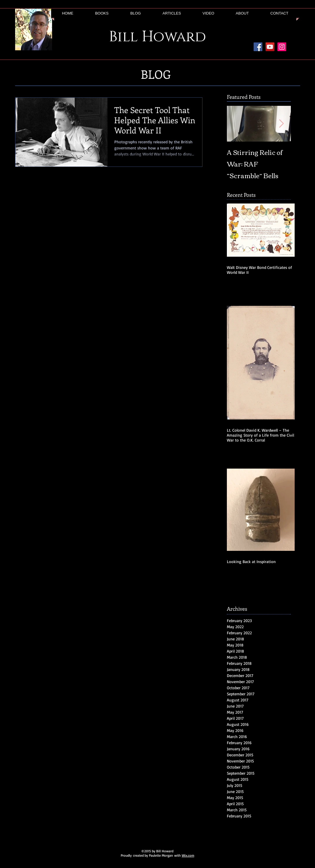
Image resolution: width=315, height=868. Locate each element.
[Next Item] (282, 124)
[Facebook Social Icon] (258, 47)
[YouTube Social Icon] (270, 47)
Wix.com (188, 855)
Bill (123, 37)
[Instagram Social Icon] (282, 47)
